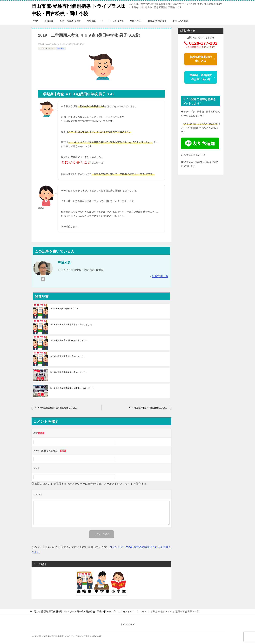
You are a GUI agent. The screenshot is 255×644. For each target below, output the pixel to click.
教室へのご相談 (181, 21)
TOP (36, 21)
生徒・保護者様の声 (70, 21)
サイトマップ (127, 624)
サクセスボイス (115, 21)
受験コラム (136, 21)
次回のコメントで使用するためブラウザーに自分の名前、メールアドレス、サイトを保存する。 (92, 484)
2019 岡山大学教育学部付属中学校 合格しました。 (73, 388)
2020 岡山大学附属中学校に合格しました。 (148, 408)
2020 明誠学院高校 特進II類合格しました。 (70, 340)
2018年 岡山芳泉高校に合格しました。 (68, 356)
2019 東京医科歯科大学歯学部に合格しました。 (72, 325)
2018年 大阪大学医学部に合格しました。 (69, 372)
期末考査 (61, 48)
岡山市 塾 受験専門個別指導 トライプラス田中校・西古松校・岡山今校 (78, 9)
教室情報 (92, 21)
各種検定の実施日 (157, 21)
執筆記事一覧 (160, 276)
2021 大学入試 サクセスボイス (64, 309)
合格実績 (49, 21)
